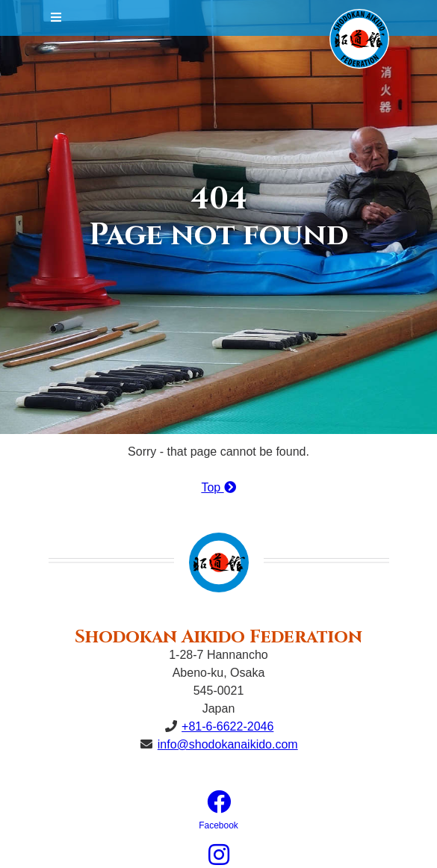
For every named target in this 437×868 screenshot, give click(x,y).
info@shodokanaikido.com (228, 744)
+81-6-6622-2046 (227, 726)
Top (218, 487)
